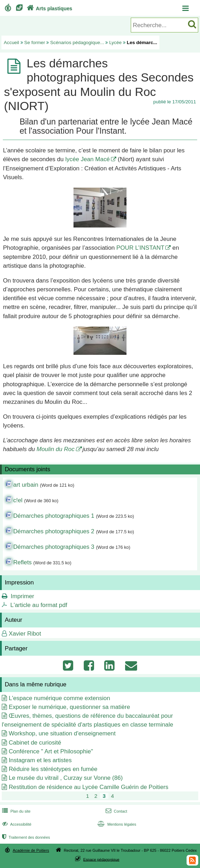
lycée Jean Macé (88, 159)
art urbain (26, 485)
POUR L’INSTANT (140, 248)
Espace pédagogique (101, 859)
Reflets (22, 562)
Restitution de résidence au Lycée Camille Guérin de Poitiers (89, 787)
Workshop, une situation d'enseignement (62, 733)
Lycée (115, 43)
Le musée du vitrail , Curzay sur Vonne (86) (66, 778)
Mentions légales (116, 824)
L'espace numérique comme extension (60, 698)
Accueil (11, 43)
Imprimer (22, 596)
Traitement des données (25, 837)
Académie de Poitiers (31, 850)
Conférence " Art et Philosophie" (51, 751)
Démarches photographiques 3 (54, 547)
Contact (116, 811)
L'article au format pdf (39, 605)
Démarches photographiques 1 (54, 516)
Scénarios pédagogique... (77, 43)
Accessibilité (16, 824)
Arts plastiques (49, 8)
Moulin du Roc (56, 449)
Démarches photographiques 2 (54, 531)
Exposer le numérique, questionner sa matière (69, 707)
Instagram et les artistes (40, 760)
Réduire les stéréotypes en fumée (53, 769)
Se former (35, 43)
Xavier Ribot (25, 634)
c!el (18, 500)
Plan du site (16, 811)
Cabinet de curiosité (35, 743)
